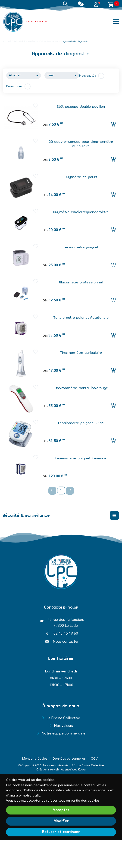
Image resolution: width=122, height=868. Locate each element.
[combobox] (24, 75)
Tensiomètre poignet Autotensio (81, 318)
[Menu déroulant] (114, 515)
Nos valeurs (63, 726)
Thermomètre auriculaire (81, 353)
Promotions (14, 86)
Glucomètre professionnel (81, 282)
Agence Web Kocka (73, 770)
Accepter (61, 810)
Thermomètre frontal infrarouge (81, 388)
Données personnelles (69, 759)
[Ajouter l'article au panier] (113, 125)
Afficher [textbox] (15, 75)
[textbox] (62, 75)
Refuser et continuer (61, 832)
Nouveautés (88, 76)
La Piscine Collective (63, 718)
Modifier (61, 821)
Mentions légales (35, 759)
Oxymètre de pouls (81, 177)
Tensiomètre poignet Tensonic (81, 458)
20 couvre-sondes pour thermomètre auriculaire (81, 144)
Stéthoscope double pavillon (81, 107)
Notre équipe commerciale (63, 734)
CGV (94, 759)
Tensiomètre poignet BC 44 (81, 423)
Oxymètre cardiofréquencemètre (81, 212)
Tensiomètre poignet (81, 247)
